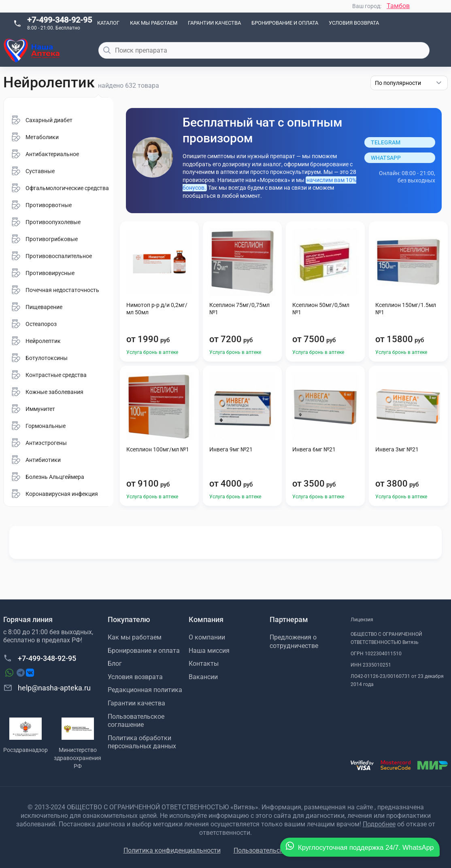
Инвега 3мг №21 (397, 449)
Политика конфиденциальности (172, 850)
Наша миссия (209, 651)
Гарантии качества (214, 23)
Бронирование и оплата (285, 23)
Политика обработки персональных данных (142, 742)
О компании (207, 637)
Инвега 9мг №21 (231, 449)
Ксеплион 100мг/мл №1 (158, 449)
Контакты (204, 664)
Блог (115, 664)
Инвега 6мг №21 (314, 449)
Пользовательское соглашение (136, 721)
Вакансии (203, 677)
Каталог (108, 23)
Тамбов (398, 6)
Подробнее (379, 824)
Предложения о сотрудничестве (294, 641)
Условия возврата (354, 23)
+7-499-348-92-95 (60, 20)
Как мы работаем (154, 23)
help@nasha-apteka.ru (47, 688)
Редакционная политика (145, 690)
